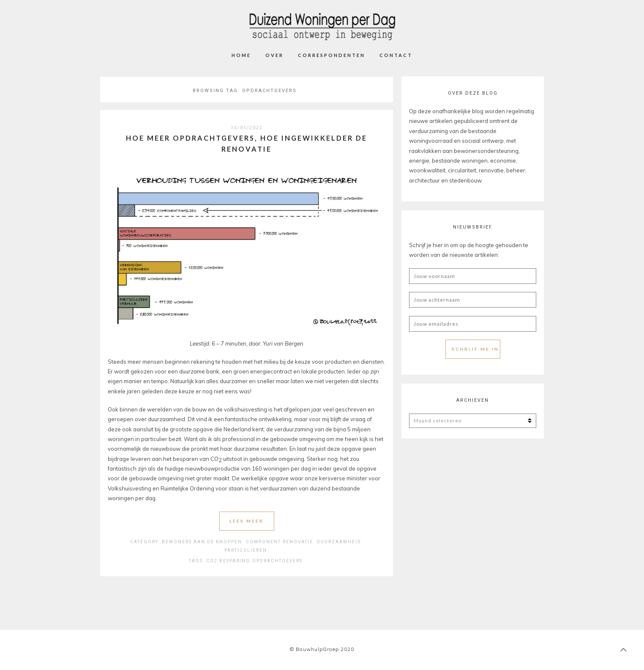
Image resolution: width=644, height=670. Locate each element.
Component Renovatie (280, 542)
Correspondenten (332, 55)
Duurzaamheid (339, 542)
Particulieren (246, 550)
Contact (396, 55)
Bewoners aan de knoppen (202, 542)
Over (274, 55)
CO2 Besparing (228, 561)
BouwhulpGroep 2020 (325, 649)
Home (241, 55)
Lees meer (247, 521)
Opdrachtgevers (277, 561)
